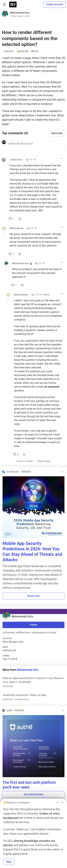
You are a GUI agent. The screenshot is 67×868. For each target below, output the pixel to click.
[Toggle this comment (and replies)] (4, 166)
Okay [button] (9, 862)
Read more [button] (33, 596)
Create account (55, 4)
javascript (22, 51)
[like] (11, 219)
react (35, 51)
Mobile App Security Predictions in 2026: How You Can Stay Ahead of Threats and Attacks (32, 552)
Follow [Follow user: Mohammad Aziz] (33, 625)
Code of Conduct (25, 461)
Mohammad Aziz (20, 13)
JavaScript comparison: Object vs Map (33, 697)
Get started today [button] (33, 794)
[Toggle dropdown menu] (62, 159)
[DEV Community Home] (13, 4)
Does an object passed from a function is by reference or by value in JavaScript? (33, 682)
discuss (8, 51)
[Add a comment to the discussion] (36, 146)
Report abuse (44, 461)
